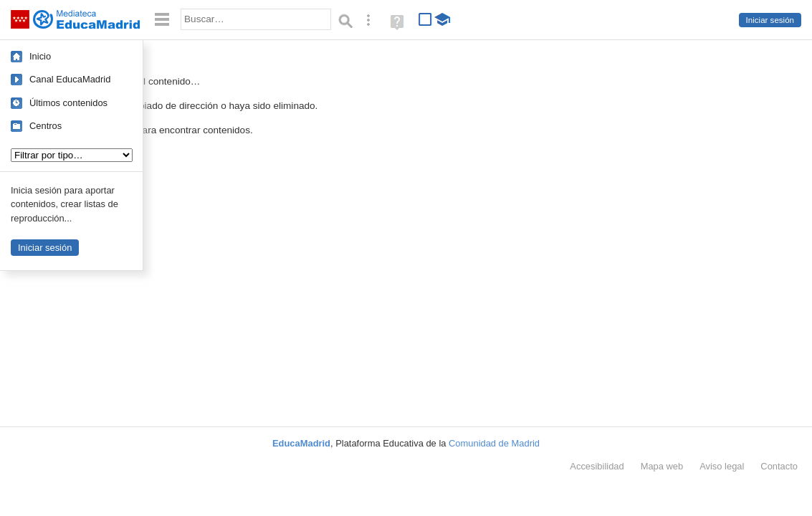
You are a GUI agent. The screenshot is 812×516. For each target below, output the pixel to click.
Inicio (40, 56)
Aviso (722, 466)
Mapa (662, 466)
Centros (46, 126)
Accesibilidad (597, 466)
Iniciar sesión (770, 20)
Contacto (779, 466)
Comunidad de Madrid (494, 443)
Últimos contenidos (68, 103)
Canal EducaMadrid (70, 79)
